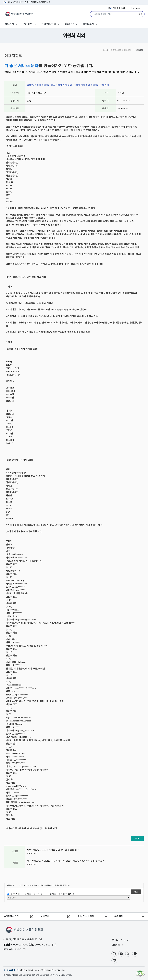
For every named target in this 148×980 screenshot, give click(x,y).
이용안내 (118, 945)
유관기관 (119, 916)
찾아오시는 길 (121, 940)
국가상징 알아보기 (117, 8)
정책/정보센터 (48, 24)
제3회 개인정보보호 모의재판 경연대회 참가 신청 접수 (53, 850)
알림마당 (69, 24)
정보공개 (9, 24)
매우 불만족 (69, 894)
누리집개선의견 (11, 916)
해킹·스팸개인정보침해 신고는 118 (50, 970)
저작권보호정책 (27, 970)
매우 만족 (15, 894)
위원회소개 (88, 24)
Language (138, 8)
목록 (137, 839)
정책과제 (127, 50)
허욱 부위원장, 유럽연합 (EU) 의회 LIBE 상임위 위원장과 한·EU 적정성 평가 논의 (66, 861)
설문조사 (45, 916)
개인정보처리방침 (11, 970)
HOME (106, 50)
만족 (29, 894)
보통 (40, 894)
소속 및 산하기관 (86, 916)
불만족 (53, 894)
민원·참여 (28, 24)
